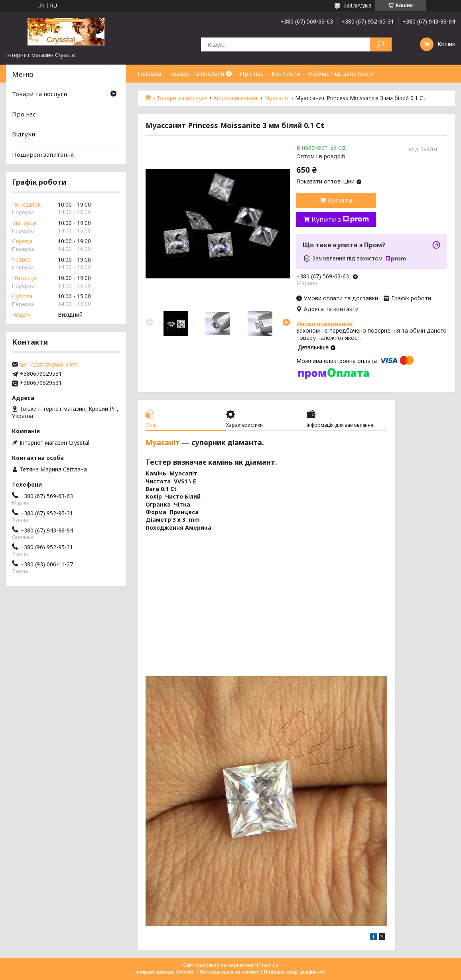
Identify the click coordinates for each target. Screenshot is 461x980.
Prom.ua (269, 965)
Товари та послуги (197, 73)
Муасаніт (277, 98)
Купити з (340, 219)
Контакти (286, 73)
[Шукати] (381, 44)
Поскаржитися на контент (229, 972)
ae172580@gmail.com (49, 365)
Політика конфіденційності (295, 972)
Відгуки (24, 134)
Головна (149, 73)
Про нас (252, 73)
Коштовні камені (236, 98)
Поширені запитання (43, 154)
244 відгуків (358, 5)
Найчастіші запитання (341, 73)
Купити (340, 200)
